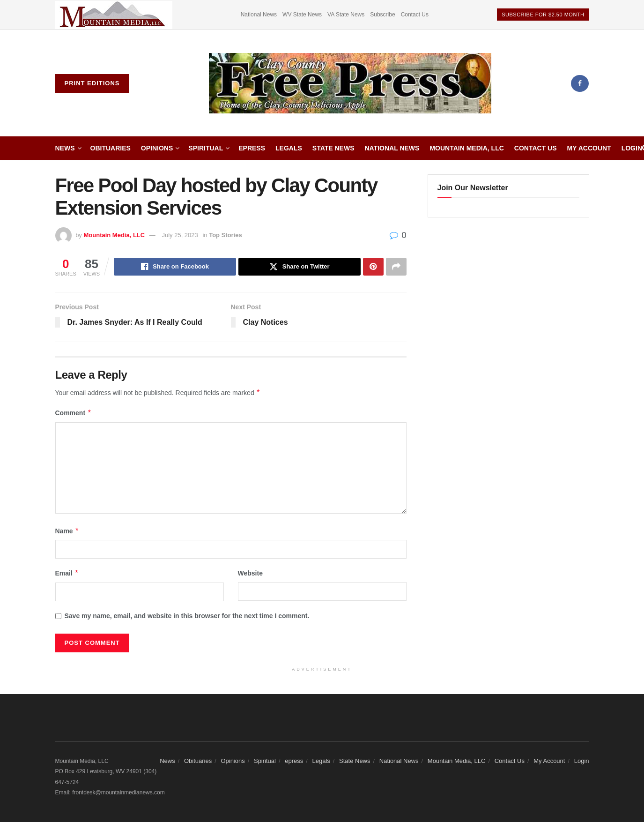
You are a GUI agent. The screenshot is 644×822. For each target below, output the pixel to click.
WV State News (302, 15)
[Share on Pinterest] (373, 267)
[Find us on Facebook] (580, 83)
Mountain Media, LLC (466, 148)
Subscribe (382, 15)
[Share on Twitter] (300, 267)
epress (252, 148)
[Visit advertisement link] (114, 15)
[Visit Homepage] (350, 83)
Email (67, 573)
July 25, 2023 (180, 235)
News (65, 148)
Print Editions (92, 83)
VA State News (346, 15)
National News (259, 15)
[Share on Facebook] (175, 267)
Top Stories (226, 235)
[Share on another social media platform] (396, 267)
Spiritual (206, 148)
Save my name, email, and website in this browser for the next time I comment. (187, 616)
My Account (589, 148)
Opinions (157, 148)
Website (250, 573)
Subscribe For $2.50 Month (543, 15)
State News (333, 148)
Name (67, 531)
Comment (74, 413)
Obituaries (111, 148)
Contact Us (415, 15)
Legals (289, 148)
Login (632, 148)
